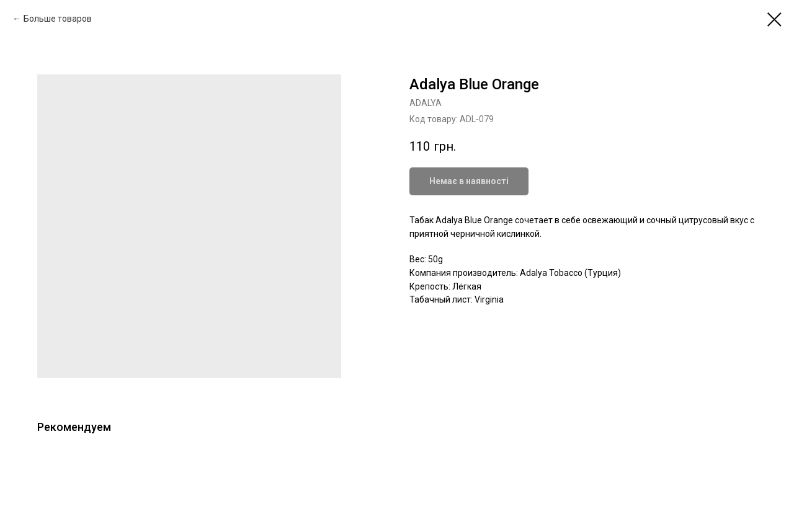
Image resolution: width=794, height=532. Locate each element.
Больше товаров (58, 19)
